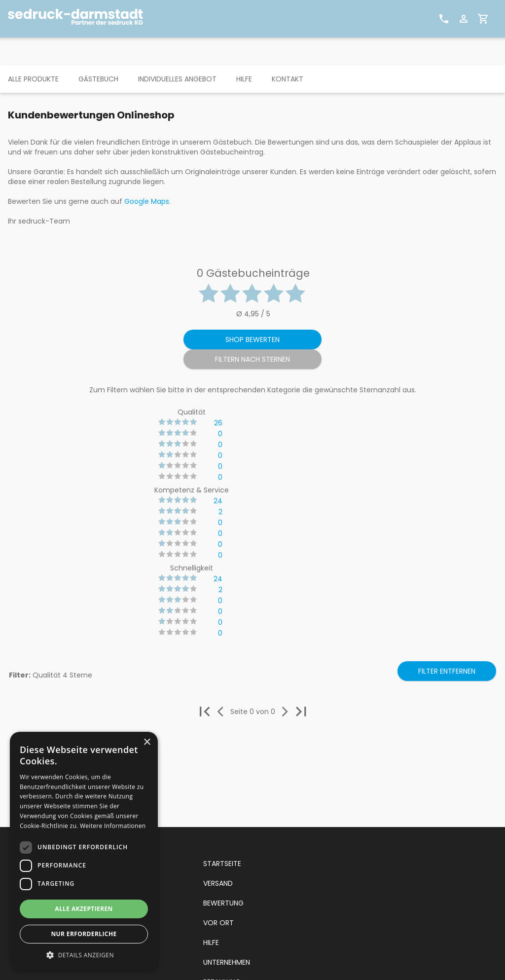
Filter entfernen (447, 671)
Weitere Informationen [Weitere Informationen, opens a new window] (113, 826)
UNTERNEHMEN (227, 962)
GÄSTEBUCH (98, 79)
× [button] (147, 742)
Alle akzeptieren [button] (84, 909)
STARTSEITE (222, 864)
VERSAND (218, 883)
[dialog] (84, 851)
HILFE (244, 79)
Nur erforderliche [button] (84, 934)
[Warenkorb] (483, 19)
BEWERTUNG (223, 903)
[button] (84, 955)
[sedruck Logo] (79, 19)
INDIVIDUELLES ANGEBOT (177, 79)
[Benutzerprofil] (464, 19)
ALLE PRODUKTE (33, 79)
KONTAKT (288, 79)
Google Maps (147, 201)
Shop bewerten (252, 339)
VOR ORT (218, 923)
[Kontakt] (444, 19)
